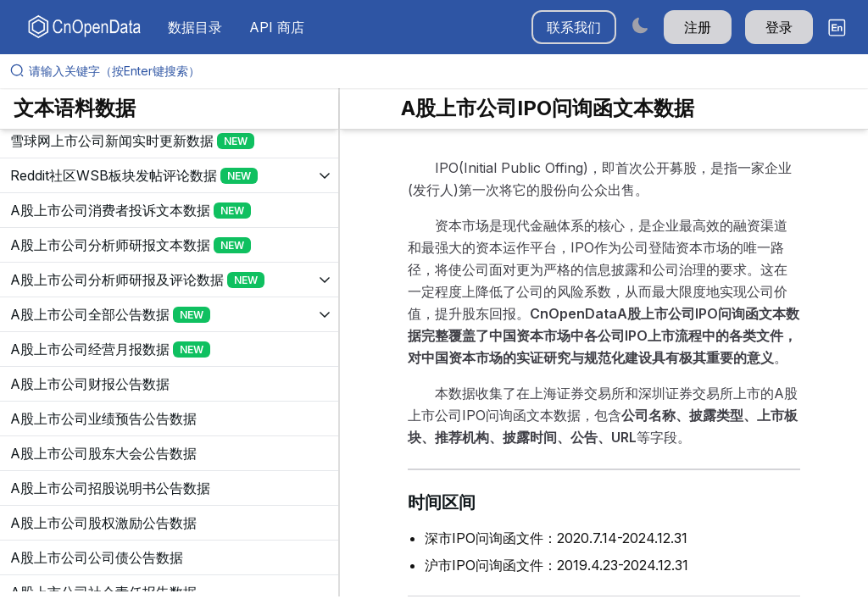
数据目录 (195, 27)
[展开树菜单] (169, 141)
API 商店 (277, 27)
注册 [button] (698, 27)
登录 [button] (779, 27)
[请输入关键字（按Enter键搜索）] (441, 71)
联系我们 (574, 27)
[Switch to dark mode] (640, 25)
